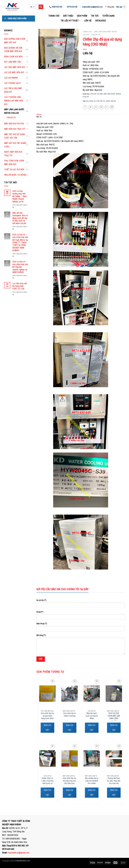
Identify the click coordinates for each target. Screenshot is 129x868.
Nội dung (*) (41, 635)
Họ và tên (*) (41, 600)
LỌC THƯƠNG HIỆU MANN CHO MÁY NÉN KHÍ (14, 101)
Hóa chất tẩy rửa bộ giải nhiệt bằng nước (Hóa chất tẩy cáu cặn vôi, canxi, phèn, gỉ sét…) (47, 720)
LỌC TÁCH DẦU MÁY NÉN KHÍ (13, 90)
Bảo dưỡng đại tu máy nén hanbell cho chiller (92, 781)
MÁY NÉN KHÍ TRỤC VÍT (15, 129)
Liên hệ (88, 21)
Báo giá (119, 7)
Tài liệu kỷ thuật (70, 21)
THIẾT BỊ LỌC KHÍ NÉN (14, 169)
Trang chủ (54, 16)
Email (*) (40, 612)
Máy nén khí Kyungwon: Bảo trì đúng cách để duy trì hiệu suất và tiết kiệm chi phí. (20, 218)
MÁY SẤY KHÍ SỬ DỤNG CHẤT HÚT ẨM (15, 136)
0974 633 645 (72, 7)
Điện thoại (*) (42, 624)
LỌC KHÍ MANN (11, 78)
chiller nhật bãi (111, 101)
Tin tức (95, 16)
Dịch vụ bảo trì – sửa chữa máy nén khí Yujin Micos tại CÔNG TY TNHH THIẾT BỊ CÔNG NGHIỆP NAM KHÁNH (20, 242)
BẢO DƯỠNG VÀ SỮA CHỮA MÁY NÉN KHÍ (13, 50)
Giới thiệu (68, 16)
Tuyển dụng (108, 16)
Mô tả (39, 117)
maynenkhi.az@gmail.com (18, 853)
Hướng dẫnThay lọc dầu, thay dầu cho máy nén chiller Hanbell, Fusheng (114, 783)
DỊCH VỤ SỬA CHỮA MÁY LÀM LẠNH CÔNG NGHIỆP (114, 717)
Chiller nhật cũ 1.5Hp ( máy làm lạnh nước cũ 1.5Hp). (47, 782)
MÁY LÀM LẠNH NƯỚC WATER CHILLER (14, 111)
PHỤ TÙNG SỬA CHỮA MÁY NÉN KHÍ (14, 162)
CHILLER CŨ (96, 35)
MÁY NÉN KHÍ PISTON (14, 124)
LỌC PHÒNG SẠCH (12, 83)
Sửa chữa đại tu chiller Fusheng (70, 715)
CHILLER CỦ (101, 101)
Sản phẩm (82, 16)
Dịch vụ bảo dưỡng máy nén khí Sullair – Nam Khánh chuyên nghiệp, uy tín (20, 196)
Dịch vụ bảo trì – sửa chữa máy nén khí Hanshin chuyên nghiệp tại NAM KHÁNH (20, 267)
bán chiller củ (91, 101)
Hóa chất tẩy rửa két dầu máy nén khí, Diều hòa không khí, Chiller (70, 782)
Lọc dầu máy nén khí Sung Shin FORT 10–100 (20, 286)
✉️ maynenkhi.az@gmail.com (91, 7)
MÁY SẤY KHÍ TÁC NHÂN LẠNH (15, 145)
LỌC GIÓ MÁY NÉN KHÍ (14, 72)
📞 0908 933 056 (56, 7)
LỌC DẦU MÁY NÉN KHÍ (14, 67)
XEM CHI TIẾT (47, 728)
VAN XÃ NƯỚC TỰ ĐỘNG (15, 175)
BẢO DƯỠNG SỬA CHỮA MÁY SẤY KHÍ (15, 41)
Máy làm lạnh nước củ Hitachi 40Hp (92, 716)
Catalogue (100, 21)
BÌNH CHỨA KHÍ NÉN (13, 57)
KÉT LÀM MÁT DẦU (13, 62)
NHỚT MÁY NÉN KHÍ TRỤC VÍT (13, 154)
